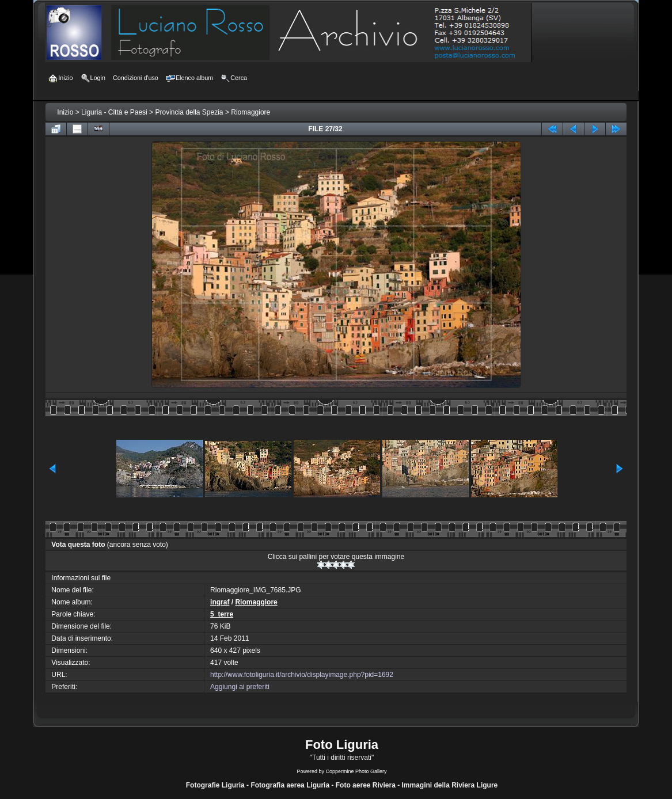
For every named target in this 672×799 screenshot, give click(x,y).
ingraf (220, 602)
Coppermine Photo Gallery (356, 771)
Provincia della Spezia (189, 112)
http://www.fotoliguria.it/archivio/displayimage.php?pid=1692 (302, 675)
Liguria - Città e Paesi (114, 112)
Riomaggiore (250, 112)
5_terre (222, 614)
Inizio (65, 112)
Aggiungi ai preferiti (240, 687)
